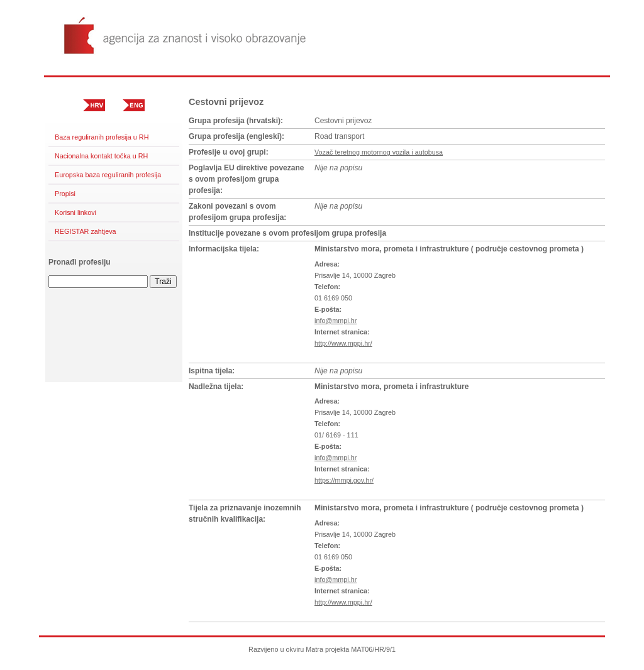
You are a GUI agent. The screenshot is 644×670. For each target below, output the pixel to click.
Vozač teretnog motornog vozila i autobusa (379, 152)
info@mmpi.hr (336, 321)
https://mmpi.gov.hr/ (344, 480)
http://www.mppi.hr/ (343, 343)
